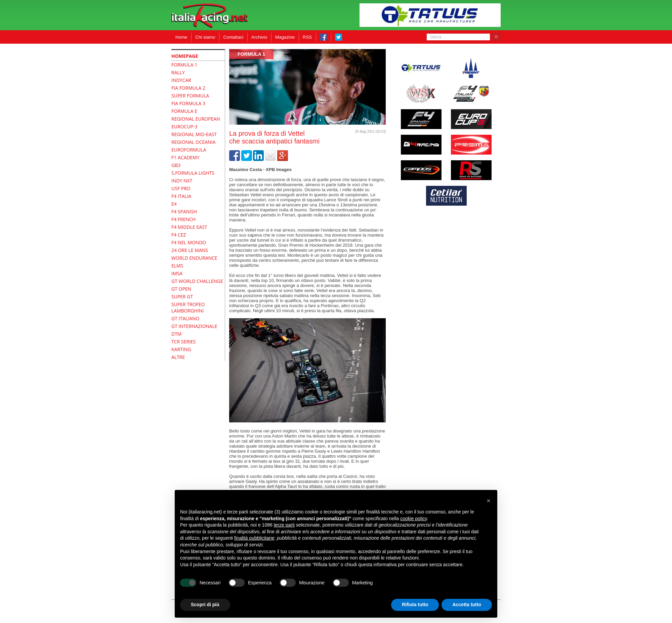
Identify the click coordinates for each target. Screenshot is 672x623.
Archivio (259, 37)
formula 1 (251, 54)
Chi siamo (205, 37)
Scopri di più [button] (205, 605)
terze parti (284, 525)
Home (181, 37)
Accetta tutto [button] (467, 605)
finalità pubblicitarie (254, 538)
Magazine (285, 37)
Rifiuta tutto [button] (415, 605)
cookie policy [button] (413, 518)
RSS (307, 37)
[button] (489, 501)
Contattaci (233, 37)
